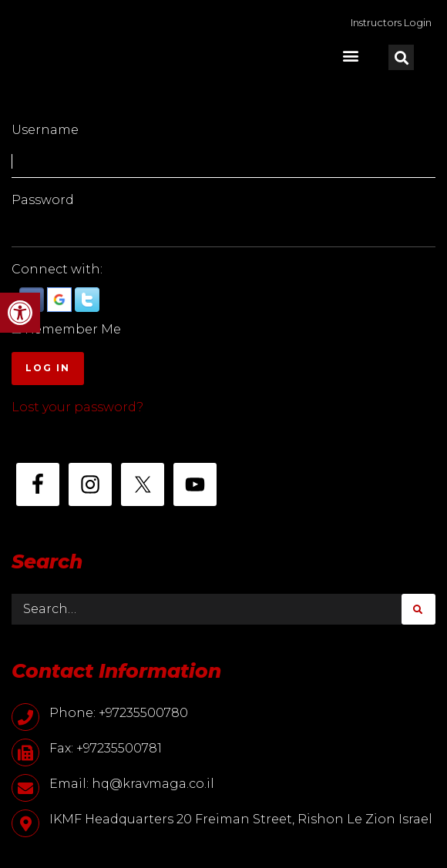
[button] (20, 313)
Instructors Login (391, 22)
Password (43, 200)
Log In (48, 368)
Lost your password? (77, 407)
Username (45, 130)
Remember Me (73, 329)
